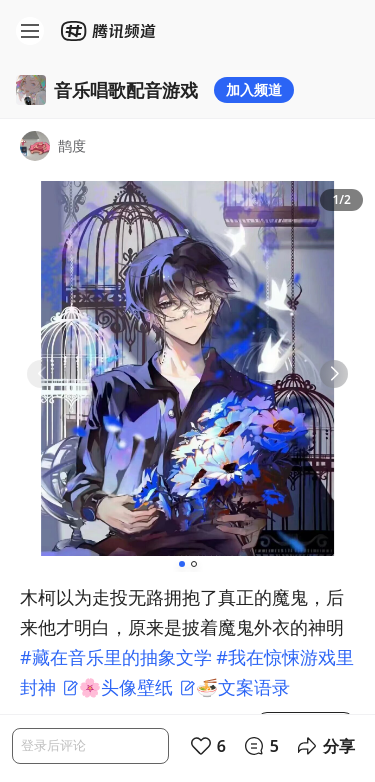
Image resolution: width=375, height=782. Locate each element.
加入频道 (254, 89)
